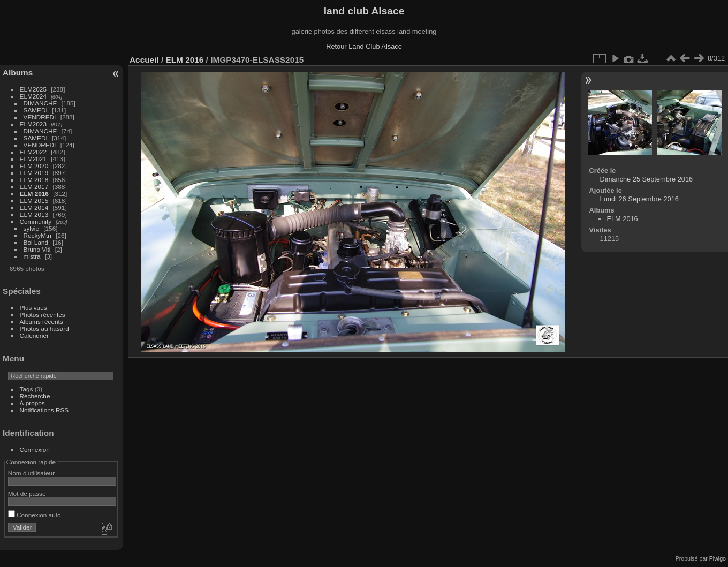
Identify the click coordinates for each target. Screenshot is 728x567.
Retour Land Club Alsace (364, 46)
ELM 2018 (34, 180)
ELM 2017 (34, 187)
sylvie (31, 228)
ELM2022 (33, 152)
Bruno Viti (37, 249)
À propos (32, 403)
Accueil (144, 60)
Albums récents (41, 322)
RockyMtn (37, 235)
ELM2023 (33, 124)
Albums (18, 73)
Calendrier (34, 335)
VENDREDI (40, 117)
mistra (32, 256)
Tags (26, 389)
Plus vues (33, 308)
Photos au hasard (44, 328)
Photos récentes (43, 315)
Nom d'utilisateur (31, 473)
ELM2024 (33, 96)
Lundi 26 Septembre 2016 (639, 199)
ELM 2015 (34, 201)
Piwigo (718, 558)
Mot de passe (27, 493)
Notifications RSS (44, 410)
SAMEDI (36, 110)
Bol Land (36, 242)
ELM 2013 (34, 214)
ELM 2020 (34, 166)
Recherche (35, 396)
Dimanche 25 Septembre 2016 (647, 179)
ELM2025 (33, 89)
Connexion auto (35, 515)
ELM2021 (33, 159)
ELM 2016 (34, 194)
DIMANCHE (40, 103)
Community (36, 221)
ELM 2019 (34, 173)
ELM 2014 (34, 207)
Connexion (35, 449)
